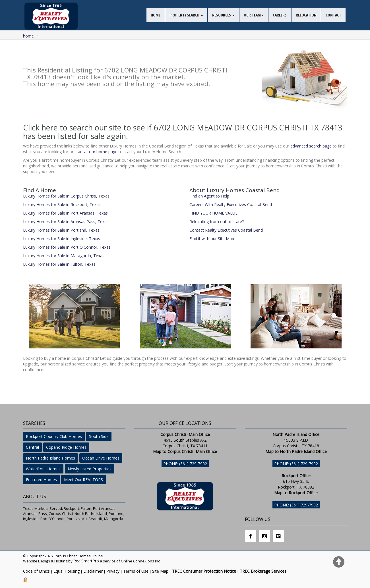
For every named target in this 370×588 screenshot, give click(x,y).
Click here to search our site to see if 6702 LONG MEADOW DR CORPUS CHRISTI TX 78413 (183, 127)
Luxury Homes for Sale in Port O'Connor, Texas (67, 247)
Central (32, 447)
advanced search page (311, 146)
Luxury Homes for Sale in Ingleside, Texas (62, 239)
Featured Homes (41, 480)
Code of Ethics (36, 571)
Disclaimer (93, 571)
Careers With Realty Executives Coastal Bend (231, 204)
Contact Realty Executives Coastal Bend (226, 230)
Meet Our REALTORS (83, 480)
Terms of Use (136, 571)
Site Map (160, 571)
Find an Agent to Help (209, 196)
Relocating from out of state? (217, 222)
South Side (99, 436)
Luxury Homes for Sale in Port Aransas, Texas (65, 213)
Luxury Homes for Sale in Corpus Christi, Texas (66, 196)
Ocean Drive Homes (101, 458)
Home (28, 36)
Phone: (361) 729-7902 (185, 464)
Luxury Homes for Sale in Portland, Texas (61, 230)
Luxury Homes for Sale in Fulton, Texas (59, 264)
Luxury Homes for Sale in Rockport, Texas (62, 204)
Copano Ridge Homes (66, 447)
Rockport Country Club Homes (54, 436)
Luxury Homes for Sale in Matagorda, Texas (64, 256)
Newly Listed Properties (90, 469)
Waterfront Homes (43, 469)
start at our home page (96, 152)
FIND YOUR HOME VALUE (213, 213)
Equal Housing (67, 571)
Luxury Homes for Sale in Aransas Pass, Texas (66, 222)
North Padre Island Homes (50, 458)
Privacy (113, 571)
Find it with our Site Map (212, 239)
